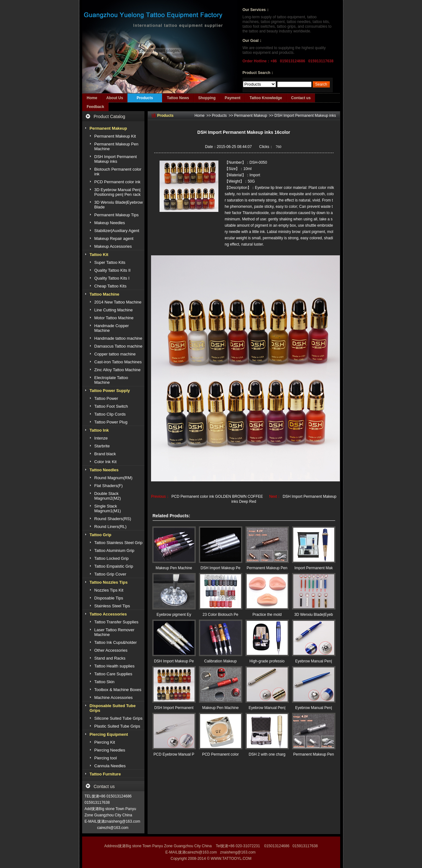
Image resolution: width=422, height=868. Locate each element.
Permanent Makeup (251, 116)
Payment (233, 98)
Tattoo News (178, 98)
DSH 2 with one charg (267, 754)
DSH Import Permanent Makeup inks (305, 116)
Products (145, 98)
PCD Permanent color (220, 754)
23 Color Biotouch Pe (220, 615)
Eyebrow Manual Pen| (314, 661)
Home (92, 98)
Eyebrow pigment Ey (174, 615)
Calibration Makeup (220, 661)
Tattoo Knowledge (266, 98)
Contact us (301, 98)
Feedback (96, 107)
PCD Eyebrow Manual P (174, 754)
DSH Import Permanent (174, 708)
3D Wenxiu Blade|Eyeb (314, 615)
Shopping (207, 98)
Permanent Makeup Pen (267, 568)
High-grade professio (267, 661)
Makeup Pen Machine (174, 568)
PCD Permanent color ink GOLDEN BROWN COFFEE (217, 496)
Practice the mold (267, 615)
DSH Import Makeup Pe (220, 568)
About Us (115, 98)
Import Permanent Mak (313, 568)
